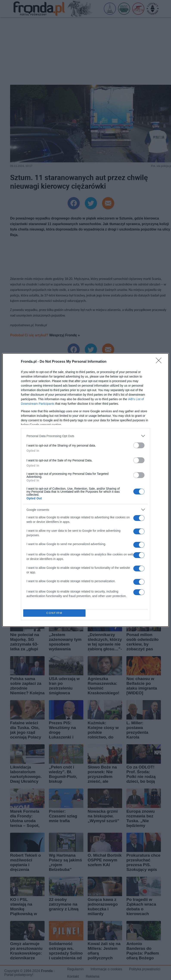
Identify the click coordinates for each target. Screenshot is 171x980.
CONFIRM (54, 613)
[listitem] (85, 436)
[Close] (160, 362)
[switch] (139, 445)
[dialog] (85, 490)
